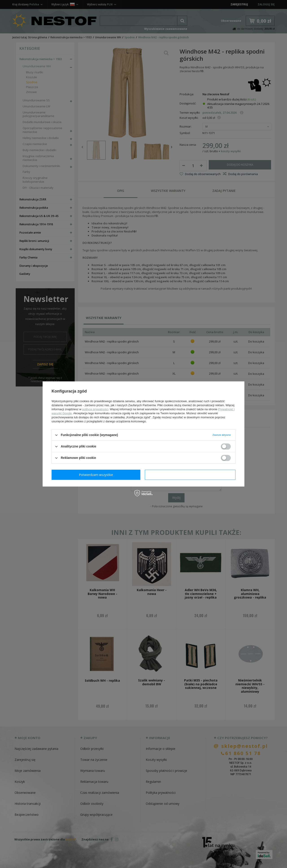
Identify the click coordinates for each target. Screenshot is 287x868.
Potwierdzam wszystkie (191, 475)
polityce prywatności (95, 409)
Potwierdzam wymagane (97, 475)
